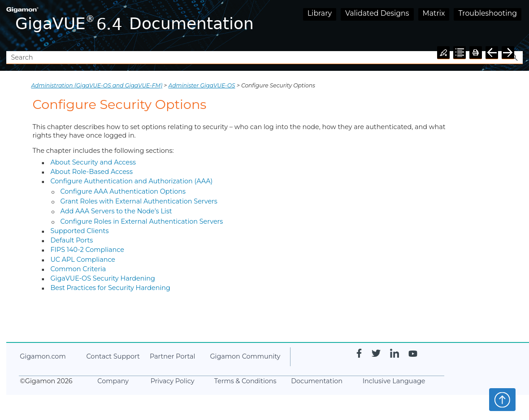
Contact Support (113, 356)
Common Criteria (78, 269)
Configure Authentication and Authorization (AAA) (131, 181)
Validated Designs (377, 13)
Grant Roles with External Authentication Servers (139, 201)
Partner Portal (172, 356)
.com (43, 356)
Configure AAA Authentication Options (123, 191)
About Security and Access (93, 162)
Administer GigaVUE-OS (202, 85)
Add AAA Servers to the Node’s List (116, 211)
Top (502, 399)
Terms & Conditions (245, 381)
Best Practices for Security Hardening (110, 288)
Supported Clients (79, 231)
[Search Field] (264, 58)
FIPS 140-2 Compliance (87, 250)
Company (113, 381)
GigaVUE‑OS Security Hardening (102, 278)
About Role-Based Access (91, 172)
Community (245, 356)
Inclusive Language (394, 381)
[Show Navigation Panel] (518, 26)
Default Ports (72, 240)
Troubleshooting (488, 13)
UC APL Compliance (83, 260)
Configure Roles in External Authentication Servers (141, 221)
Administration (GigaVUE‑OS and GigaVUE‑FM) (97, 85)
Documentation (317, 381)
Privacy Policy (173, 381)
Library (320, 13)
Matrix (434, 13)
